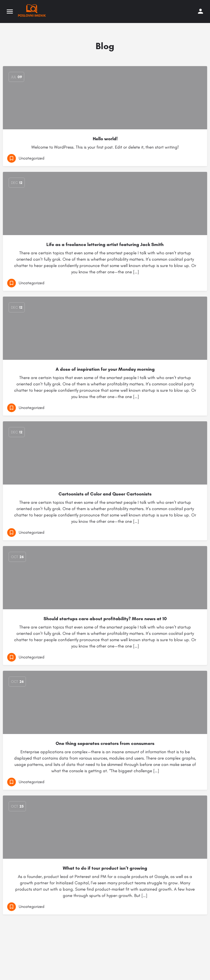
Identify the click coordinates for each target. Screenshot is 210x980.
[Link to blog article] (105, 702)
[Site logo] (33, 11)
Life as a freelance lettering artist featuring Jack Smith (105, 244)
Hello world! (105, 139)
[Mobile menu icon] (10, 11)
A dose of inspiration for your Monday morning (105, 369)
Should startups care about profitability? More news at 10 (105, 619)
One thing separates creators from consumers (105, 743)
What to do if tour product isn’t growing (105, 868)
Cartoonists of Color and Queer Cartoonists (105, 494)
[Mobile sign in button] (200, 11)
